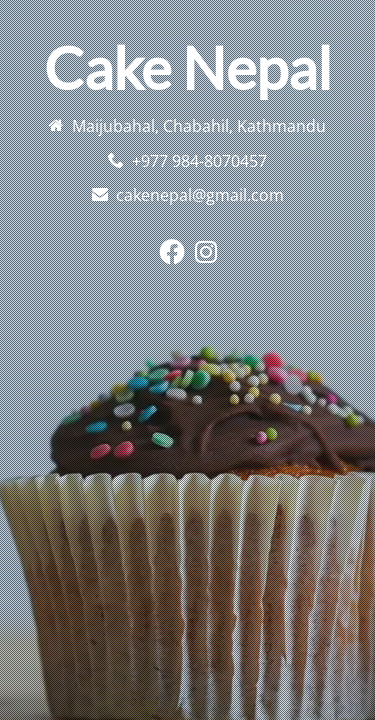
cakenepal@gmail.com (200, 195)
